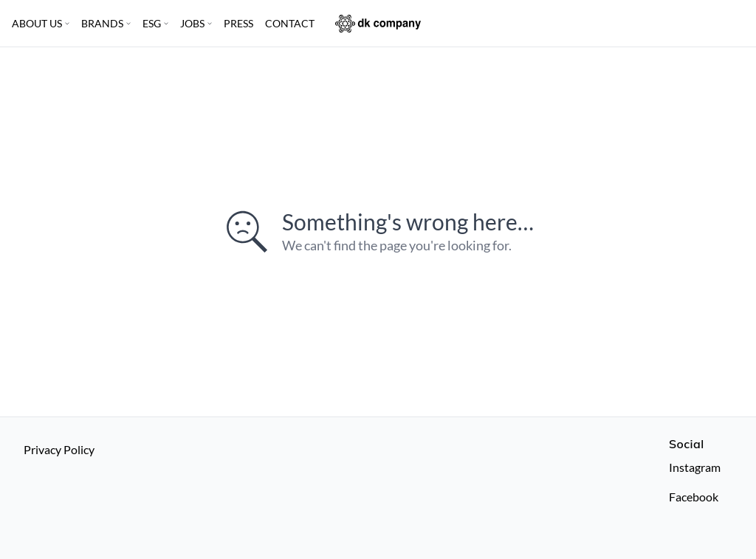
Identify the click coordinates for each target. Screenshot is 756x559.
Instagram (695, 467)
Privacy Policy (59, 449)
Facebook (694, 497)
